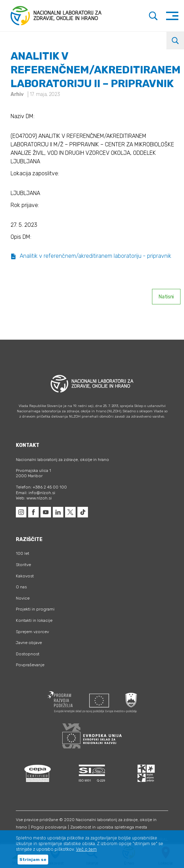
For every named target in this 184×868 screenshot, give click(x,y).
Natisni (166, 297)
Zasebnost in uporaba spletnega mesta (109, 827)
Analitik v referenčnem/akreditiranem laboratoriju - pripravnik (91, 256)
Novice (23, 598)
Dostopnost (28, 654)
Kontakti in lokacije (34, 620)
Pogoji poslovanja (49, 827)
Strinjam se (33, 860)
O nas (21, 587)
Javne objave (29, 643)
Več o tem (86, 849)
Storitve (23, 565)
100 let (23, 553)
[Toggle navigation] (172, 16)
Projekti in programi (35, 609)
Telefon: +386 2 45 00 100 (41, 487)
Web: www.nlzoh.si (34, 498)
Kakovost (25, 576)
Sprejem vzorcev (32, 632)
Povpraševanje (30, 665)
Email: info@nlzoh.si (36, 493)
